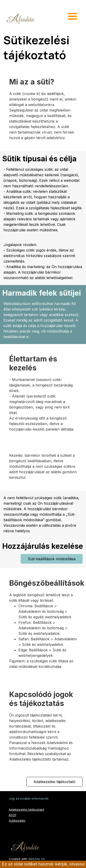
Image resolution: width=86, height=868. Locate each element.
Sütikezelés (17, 820)
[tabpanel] (43, 116)
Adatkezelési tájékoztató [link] (54, 782)
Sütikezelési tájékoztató (38, 48)
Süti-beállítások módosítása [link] (52, 559)
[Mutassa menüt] (73, 16)
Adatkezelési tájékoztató (26, 809)
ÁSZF (13, 815)
